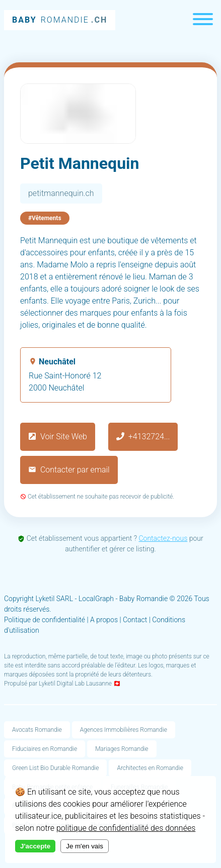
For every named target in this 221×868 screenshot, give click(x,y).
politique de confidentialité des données (126, 828)
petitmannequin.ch (61, 193)
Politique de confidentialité (45, 620)
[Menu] (203, 20)
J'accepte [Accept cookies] (35, 846)
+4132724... (143, 437)
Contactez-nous (163, 538)
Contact (135, 620)
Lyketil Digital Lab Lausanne (75, 684)
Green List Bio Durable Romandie (55, 768)
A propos (104, 620)
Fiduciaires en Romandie (45, 749)
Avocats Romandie (37, 730)
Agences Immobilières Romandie (124, 730)
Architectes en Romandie (150, 768)
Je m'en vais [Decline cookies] (85, 846)
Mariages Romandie (122, 749)
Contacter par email (69, 470)
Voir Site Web (58, 437)
